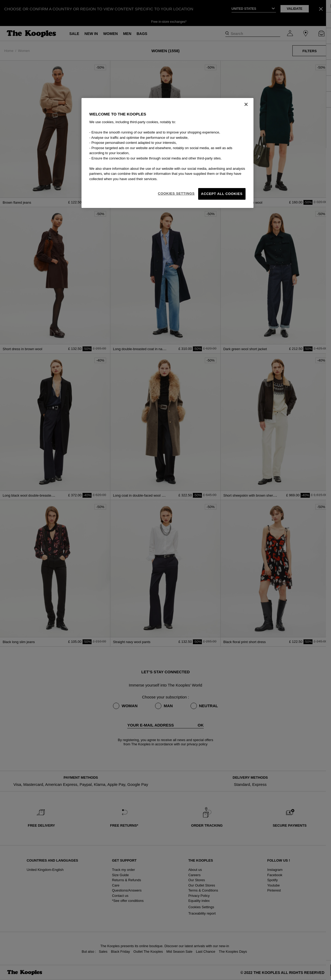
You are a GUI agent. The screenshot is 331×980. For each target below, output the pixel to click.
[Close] (246, 104)
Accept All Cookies (222, 194)
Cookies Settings (176, 193)
